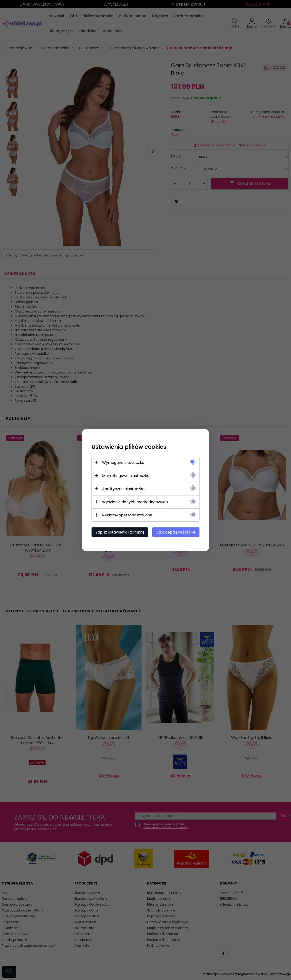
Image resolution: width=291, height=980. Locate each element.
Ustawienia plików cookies (129, 447)
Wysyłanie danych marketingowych (135, 502)
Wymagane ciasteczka (123, 462)
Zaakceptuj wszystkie (176, 532)
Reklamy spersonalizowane (127, 515)
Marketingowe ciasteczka (126, 475)
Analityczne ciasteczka (123, 489)
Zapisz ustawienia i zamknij (120, 532)
